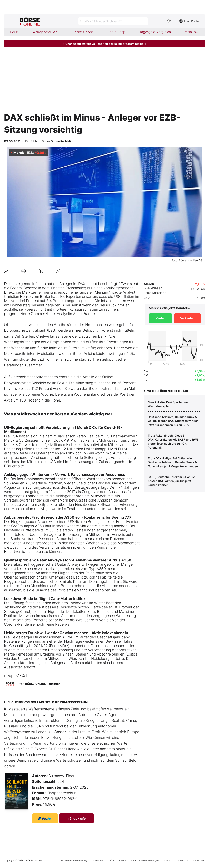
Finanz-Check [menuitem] (82, 32)
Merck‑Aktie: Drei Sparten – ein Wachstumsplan (169, 404)
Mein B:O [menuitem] (191, 32)
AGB (112, 860)
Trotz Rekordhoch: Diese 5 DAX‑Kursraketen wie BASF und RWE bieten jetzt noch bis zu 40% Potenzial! (173, 441)
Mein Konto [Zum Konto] (189, 21)
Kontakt (168, 860)
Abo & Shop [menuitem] (116, 32)
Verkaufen (187, 318)
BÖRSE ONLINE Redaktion (43, 684)
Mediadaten (199, 860)
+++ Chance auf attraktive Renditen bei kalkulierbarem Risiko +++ (104, 44)
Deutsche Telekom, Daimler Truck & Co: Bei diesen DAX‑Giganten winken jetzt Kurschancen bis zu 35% (173, 421)
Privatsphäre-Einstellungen (145, 860)
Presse (122, 860)
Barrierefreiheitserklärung (74, 860)
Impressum (182, 860)
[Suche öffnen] (113, 21)
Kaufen (161, 318)
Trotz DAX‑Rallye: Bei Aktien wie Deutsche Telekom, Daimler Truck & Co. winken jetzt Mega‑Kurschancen (173, 462)
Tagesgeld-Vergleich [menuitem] (155, 32)
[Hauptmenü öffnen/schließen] (12, 21)
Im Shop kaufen (77, 818)
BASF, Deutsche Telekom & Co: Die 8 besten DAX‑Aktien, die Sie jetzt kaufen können (173, 481)
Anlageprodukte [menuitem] (45, 32)
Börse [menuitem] (14, 32)
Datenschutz (98, 860)
